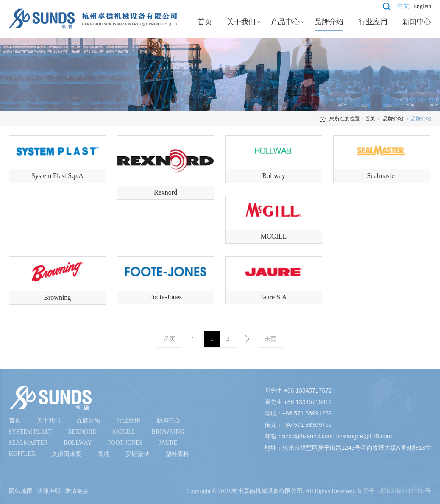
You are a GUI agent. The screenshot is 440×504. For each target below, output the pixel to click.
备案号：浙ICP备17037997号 (394, 491)
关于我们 (241, 22)
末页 (270, 339)
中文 (403, 6)
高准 (103, 454)
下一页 (247, 339)
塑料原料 (177, 454)
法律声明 (49, 491)
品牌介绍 (329, 22)
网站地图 (21, 491)
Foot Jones (125, 443)
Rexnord (82, 432)
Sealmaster (28, 443)
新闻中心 (417, 22)
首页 (205, 22)
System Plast (31, 432)
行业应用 (373, 22)
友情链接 (77, 491)
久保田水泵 (67, 454)
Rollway (78, 443)
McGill (124, 432)
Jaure (168, 443)
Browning (168, 432)
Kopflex (22, 454)
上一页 (193, 339)
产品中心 (285, 22)
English (422, 6)
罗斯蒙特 (137, 454)
